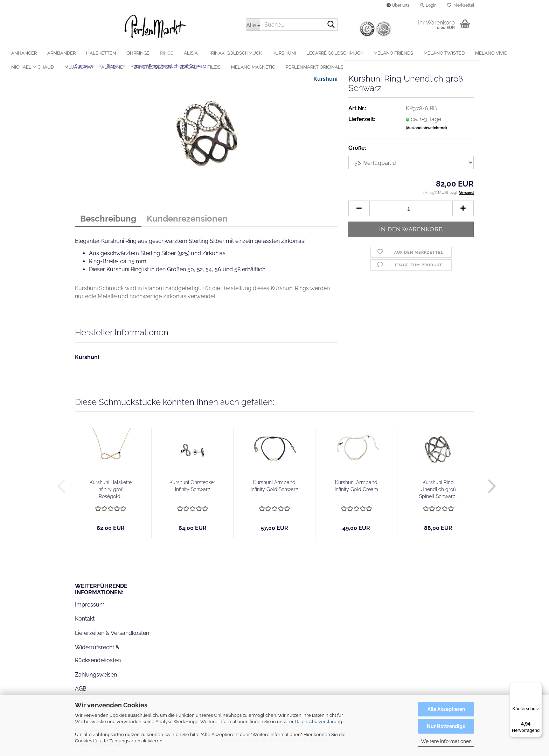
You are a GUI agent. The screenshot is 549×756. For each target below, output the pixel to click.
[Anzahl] (411, 213)
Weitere (507, 53)
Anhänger (46, 53)
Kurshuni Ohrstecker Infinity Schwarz (192, 491)
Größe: (357, 152)
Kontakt (85, 624)
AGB (81, 694)
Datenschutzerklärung (318, 722)
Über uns (398, 5)
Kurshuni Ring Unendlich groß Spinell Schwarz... (438, 494)
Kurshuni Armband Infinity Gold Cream (356, 491)
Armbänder (83, 53)
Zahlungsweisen (96, 679)
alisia (213, 53)
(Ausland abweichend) (426, 133)
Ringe (188, 53)
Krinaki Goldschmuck (257, 53)
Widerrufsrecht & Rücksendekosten (98, 659)
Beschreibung (108, 223)
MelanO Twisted (466, 53)
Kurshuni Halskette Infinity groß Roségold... (111, 494)
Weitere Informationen (446, 741)
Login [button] (428, 5)
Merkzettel (461, 5)
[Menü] (538, 687)
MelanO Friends (415, 53)
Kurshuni (306, 53)
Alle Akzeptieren (446, 709)
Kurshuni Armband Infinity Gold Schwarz (274, 491)
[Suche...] (253, 24)
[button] (359, 213)
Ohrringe (160, 53)
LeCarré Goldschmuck (356, 53)
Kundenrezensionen (187, 223)
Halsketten (123, 53)
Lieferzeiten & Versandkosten (112, 638)
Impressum (90, 609)
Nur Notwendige (446, 726)
